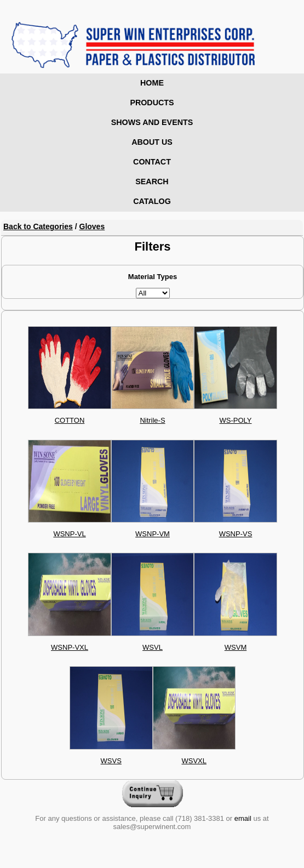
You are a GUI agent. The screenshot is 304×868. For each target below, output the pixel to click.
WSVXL (194, 761)
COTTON (70, 420)
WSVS (111, 761)
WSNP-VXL (70, 647)
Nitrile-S (152, 420)
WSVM (236, 647)
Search (152, 181)
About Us (152, 142)
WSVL (153, 647)
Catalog (152, 201)
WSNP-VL (69, 534)
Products (152, 103)
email (243, 818)
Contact (152, 162)
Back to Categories (38, 226)
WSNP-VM (153, 534)
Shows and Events (152, 122)
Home (152, 83)
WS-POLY (236, 420)
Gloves (92, 226)
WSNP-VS (236, 534)
